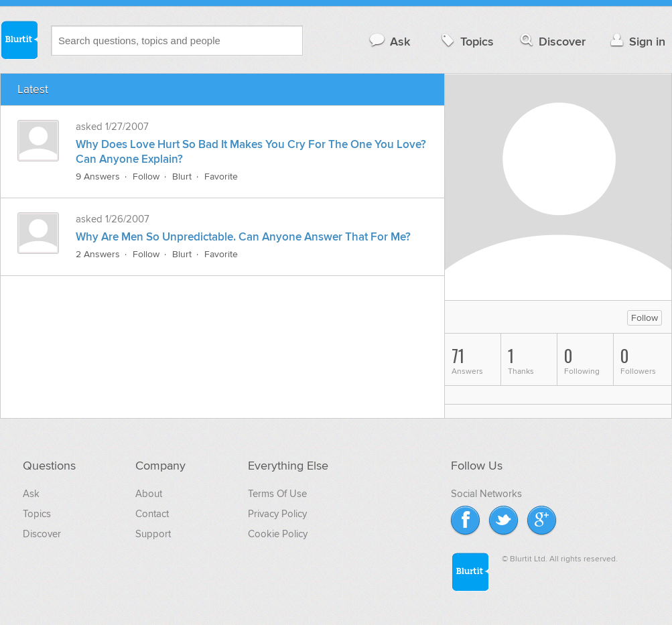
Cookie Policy (278, 534)
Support (153, 534)
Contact (152, 514)
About (149, 494)
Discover (552, 41)
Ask (389, 41)
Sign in (636, 41)
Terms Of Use (277, 494)
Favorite (221, 177)
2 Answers (98, 254)
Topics (466, 41)
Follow (146, 177)
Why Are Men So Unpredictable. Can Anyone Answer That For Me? (243, 237)
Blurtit (19, 40)
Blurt (182, 177)
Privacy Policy (277, 514)
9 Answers (98, 177)
